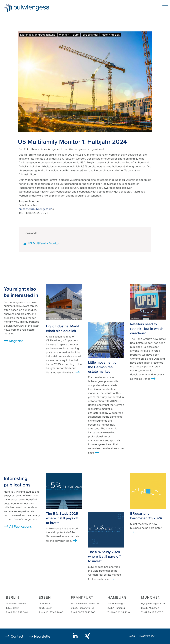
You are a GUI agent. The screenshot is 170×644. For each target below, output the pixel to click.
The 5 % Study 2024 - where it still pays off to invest (105, 557)
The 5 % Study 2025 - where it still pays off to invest (63, 518)
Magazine (16, 341)
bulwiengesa (36, 8)
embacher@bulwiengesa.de (36, 209)
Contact (17, 636)
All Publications (20, 527)
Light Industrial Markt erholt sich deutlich (63, 329)
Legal (132, 636)
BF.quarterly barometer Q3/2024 (146, 516)
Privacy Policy (146, 636)
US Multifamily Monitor (44, 243)
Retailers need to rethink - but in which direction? (147, 329)
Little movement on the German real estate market (103, 367)
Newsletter (43, 636)
